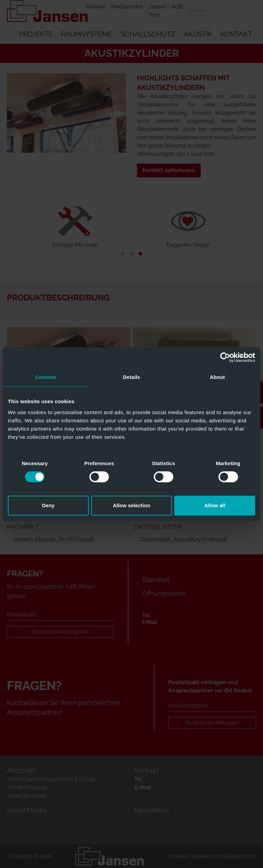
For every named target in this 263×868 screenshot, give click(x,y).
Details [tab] (131, 377)
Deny (48, 505)
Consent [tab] (46, 377)
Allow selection (131, 505)
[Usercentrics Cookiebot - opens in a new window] (225, 357)
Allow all (215, 505)
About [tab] (217, 377)
